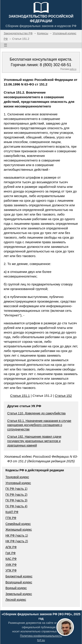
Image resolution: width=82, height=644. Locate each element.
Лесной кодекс (16, 600)
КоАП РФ (12, 512)
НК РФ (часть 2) (17, 541)
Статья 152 (63, 396)
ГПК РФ (11, 518)
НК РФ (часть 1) (17, 535)
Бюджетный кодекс (19, 576)
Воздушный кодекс (19, 582)
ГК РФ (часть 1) (16, 489)
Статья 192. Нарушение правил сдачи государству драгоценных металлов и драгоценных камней (34, 441)
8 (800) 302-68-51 (56, 65)
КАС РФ (11, 559)
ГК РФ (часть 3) (16, 500)
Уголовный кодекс (18, 483)
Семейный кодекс (18, 524)
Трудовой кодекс (17, 477)
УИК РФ (11, 565)
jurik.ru (73, 69)
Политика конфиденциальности (41, 636)
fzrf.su (41, 640)
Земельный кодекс (19, 594)
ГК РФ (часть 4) (16, 506)
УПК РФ (11, 570)
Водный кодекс (16, 588)
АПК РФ (11, 547)
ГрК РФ (10, 553)
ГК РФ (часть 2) (16, 495)
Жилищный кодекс (19, 530)
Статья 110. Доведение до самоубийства (36, 413)
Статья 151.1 (20, 396)
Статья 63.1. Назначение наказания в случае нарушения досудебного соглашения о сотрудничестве (39, 425)
